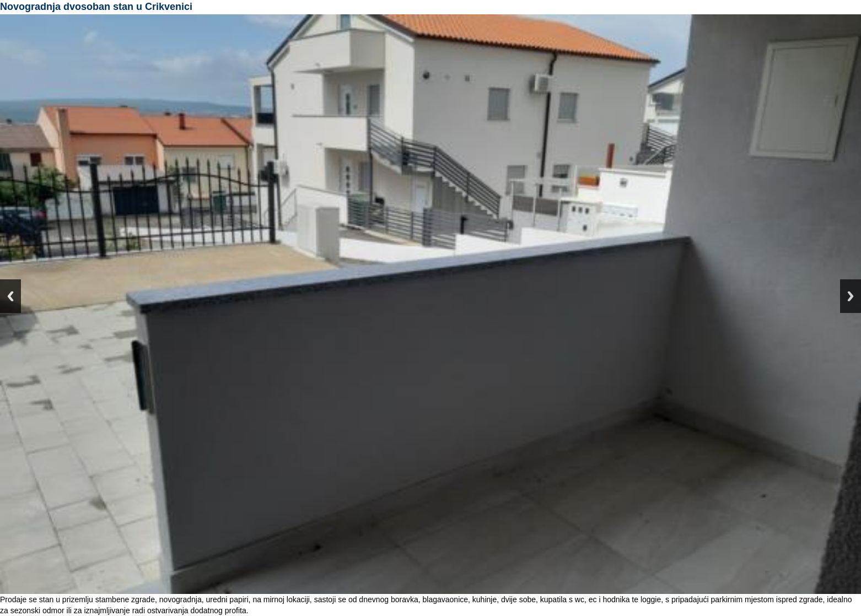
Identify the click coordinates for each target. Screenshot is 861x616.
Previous (10, 296)
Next (851, 296)
